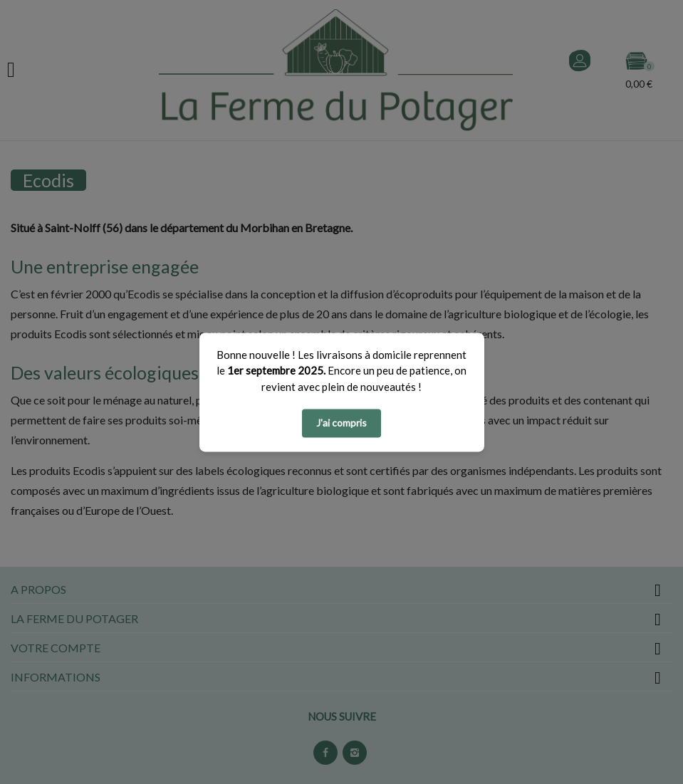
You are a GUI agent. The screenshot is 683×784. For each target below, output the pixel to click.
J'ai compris (341, 423)
